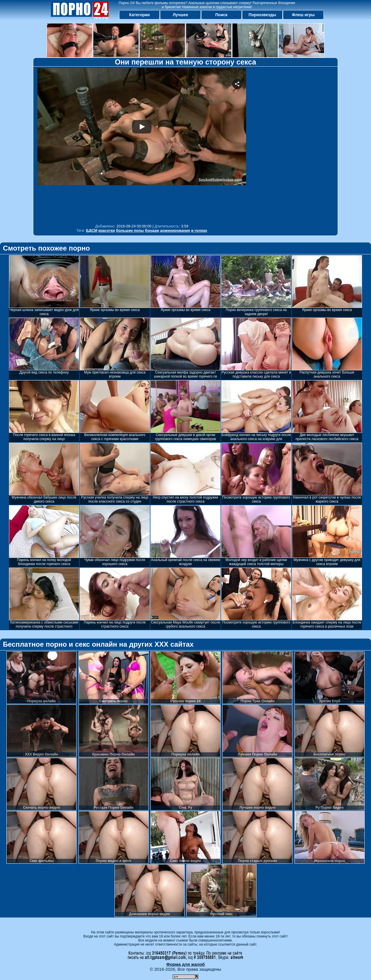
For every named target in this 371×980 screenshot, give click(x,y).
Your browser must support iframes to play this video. (142, 145)
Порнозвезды (262, 15)
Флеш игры (303, 15)
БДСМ (92, 230)
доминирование (175, 230)
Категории (140, 15)
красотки (107, 230)
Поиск (221, 15)
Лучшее (180, 15)
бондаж (152, 230)
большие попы (130, 230)
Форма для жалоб (185, 964)
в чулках (199, 230)
